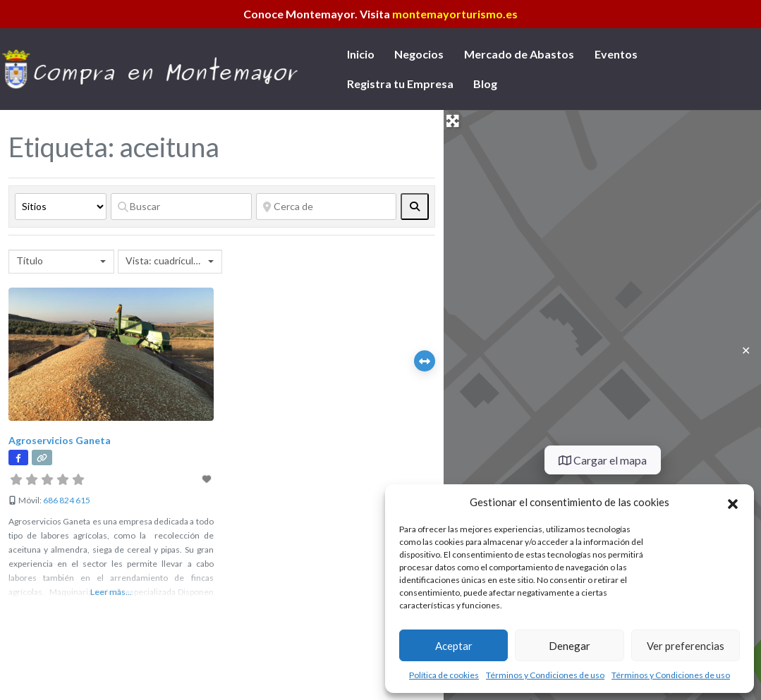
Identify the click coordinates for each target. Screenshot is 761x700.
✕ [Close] (746, 350)
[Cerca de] (327, 207)
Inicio (361, 54)
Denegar (570, 646)
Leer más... (111, 592)
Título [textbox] (30, 260)
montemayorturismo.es (455, 14)
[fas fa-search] (415, 207)
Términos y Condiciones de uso (545, 675)
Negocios (419, 54)
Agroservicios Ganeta (60, 440)
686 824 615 (67, 500)
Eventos (616, 54)
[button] (733, 502)
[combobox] (61, 262)
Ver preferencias (686, 646)
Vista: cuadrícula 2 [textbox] (165, 260)
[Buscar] (181, 207)
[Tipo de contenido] (61, 207)
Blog (485, 84)
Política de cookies (444, 675)
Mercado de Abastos (519, 54)
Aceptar (454, 646)
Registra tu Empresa (400, 84)
